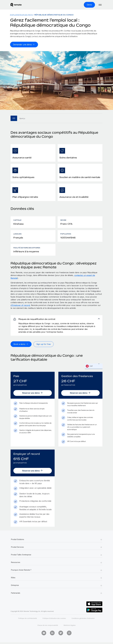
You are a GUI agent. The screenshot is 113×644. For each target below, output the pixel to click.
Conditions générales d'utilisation (83, 620)
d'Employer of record (20, 305)
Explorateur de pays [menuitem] (21, 15)
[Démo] (89, 5)
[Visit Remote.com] (16, 5)
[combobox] (94, 367)
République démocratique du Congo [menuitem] (54, 15)
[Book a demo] (21, 345)
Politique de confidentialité (28, 620)
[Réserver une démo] (33, 394)
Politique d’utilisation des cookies (54, 620)
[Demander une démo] (24, 44)
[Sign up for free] (43, 345)
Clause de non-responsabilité (48, 627)
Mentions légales (70, 627)
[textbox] (94, 367)
